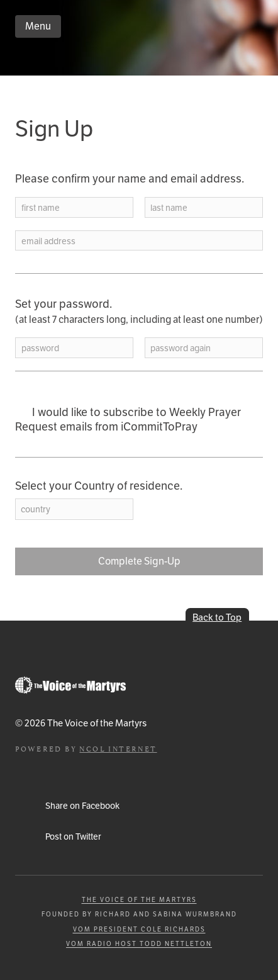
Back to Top (217, 617)
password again (181, 348)
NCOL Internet (118, 748)
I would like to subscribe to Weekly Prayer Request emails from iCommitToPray (128, 420)
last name (169, 208)
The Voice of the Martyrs (139, 900)
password (40, 348)
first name (41, 208)
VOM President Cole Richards (139, 929)
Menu (38, 26)
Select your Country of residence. (99, 486)
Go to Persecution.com (70, 685)
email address (48, 241)
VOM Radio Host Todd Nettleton (139, 944)
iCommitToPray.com (91, 59)
